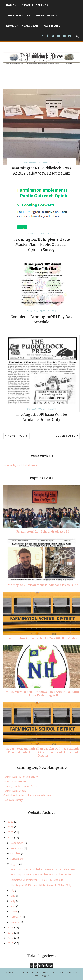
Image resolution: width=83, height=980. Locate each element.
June (13, 895)
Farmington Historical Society (21, 777)
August (15, 864)
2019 (11, 837)
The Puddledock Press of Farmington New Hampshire (40, 972)
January (15, 922)
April (13, 906)
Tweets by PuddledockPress (20, 465)
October (16, 853)
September (17, 859)
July (13, 890)
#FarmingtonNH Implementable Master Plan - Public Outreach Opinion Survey (41, 245)
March (14, 911)
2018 (11, 927)
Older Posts (66, 436)
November (17, 848)
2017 (11, 933)
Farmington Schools (15, 791)
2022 (11, 822)
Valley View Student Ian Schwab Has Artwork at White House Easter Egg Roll (43, 693)
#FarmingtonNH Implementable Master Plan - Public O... (43, 874)
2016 (11, 938)
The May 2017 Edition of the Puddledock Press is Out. (43, 585)
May (13, 901)
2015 (11, 943)
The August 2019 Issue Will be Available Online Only (41, 885)
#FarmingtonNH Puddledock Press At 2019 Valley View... (44, 869)
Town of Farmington (15, 781)
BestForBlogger (41, 976)
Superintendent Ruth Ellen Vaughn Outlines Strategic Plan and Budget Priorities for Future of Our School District (43, 752)
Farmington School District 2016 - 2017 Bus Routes (43, 638)
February (16, 917)
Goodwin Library (13, 800)
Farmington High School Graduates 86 (43, 531)
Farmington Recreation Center (21, 786)
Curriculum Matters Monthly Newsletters (27, 795)
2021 (11, 827)
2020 (11, 832)
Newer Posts (18, 436)
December (17, 843)
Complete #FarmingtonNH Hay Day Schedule (37, 880)
